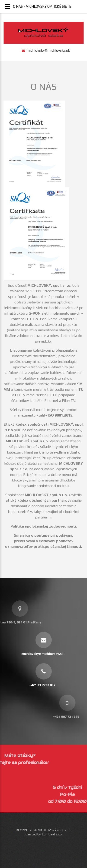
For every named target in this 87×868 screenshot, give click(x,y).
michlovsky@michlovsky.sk (48, 50)
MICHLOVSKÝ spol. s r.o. (55, 830)
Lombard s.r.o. (52, 834)
